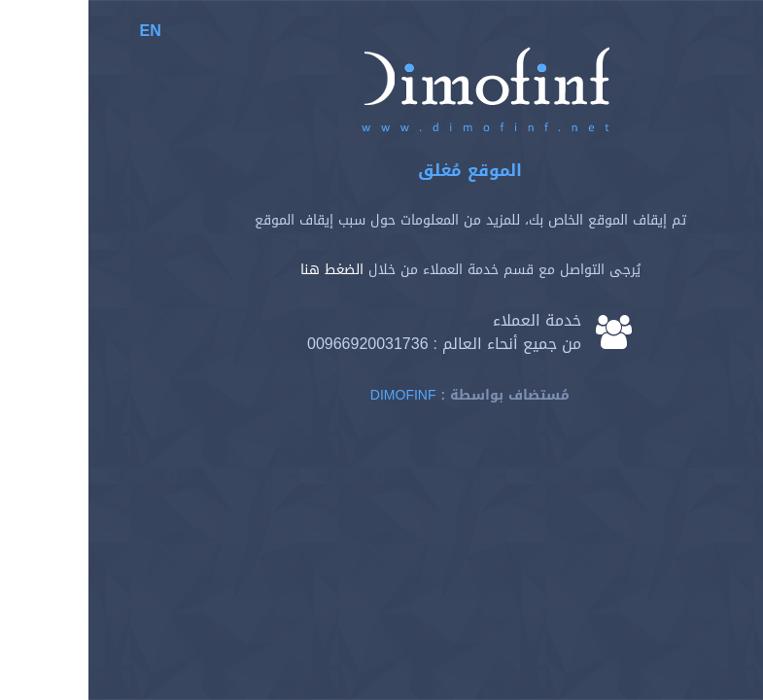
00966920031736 (279, 344)
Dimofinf (315, 395)
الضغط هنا (243, 270)
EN (62, 31)
